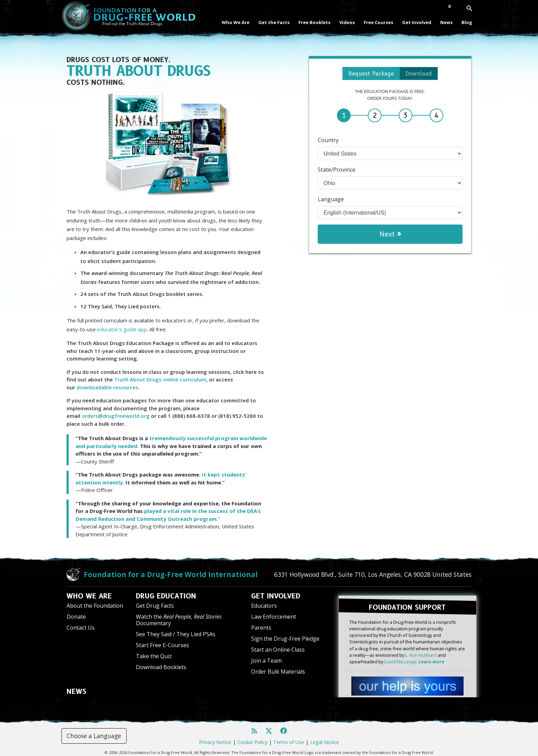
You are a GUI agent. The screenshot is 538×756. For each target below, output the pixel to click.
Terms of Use (289, 739)
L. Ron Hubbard (421, 652)
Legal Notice (325, 739)
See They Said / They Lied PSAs (176, 634)
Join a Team (266, 661)
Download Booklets (161, 667)
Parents (261, 628)
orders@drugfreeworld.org (116, 416)
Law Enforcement (274, 617)
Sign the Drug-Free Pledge (285, 639)
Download (423, 74)
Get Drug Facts (155, 606)
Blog (467, 22)
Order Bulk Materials (278, 672)
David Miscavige (400, 658)
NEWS (77, 691)
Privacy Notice (215, 739)
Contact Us (81, 628)
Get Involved (417, 22)
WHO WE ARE (89, 596)
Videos (347, 22)
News (446, 22)
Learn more (431, 658)
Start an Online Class (278, 650)
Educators (264, 606)
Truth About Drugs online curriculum (160, 379)
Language (331, 201)
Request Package (369, 74)
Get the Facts (274, 22)
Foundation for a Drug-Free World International (171, 574)
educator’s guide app (122, 329)
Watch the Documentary (179, 620)
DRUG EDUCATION (166, 596)
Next (390, 236)
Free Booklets (314, 22)
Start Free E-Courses (162, 645)
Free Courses (378, 22)
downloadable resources (107, 387)
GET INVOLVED (276, 596)
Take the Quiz (154, 656)
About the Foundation (95, 606)
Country (328, 141)
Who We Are (236, 22)
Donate (76, 617)
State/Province (337, 171)
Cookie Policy (252, 739)
